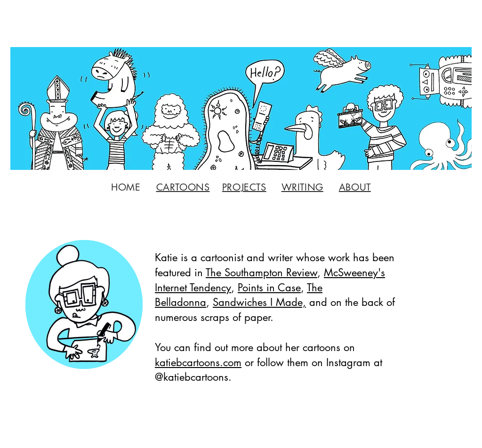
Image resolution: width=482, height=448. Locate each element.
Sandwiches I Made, (259, 302)
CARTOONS (183, 187)
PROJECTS (244, 187)
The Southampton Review (261, 272)
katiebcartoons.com (198, 362)
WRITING (302, 187)
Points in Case (269, 288)
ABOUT (355, 187)
